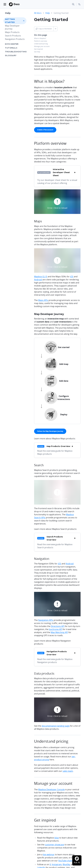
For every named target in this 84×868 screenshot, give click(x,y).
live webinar (49, 855)
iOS (72, 277)
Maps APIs (43, 300)
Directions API (58, 626)
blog (57, 838)
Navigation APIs (46, 620)
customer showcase (54, 845)
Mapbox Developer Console (51, 789)
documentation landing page (56, 726)
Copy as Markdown (44, 29)
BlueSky (66, 864)
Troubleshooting (15, 52)
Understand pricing (41, 44)
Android (38, 280)
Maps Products (12, 32)
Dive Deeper (12, 44)
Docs (17, 4)
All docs (38, 13)
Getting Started (10, 21)
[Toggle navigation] (5, 4)
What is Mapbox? (40, 38)
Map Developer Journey (12, 27)
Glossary (11, 55)
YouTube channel (66, 861)
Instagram (57, 864)
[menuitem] (79, 4)
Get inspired (38, 49)
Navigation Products (15, 39)
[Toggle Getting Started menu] (24, 21)
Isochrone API (56, 629)
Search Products (13, 36)
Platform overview (41, 41)
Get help (37, 52)
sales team (68, 771)
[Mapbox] (11, 4)
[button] (79, 4)
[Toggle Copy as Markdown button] (55, 29)
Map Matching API (59, 632)
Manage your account (42, 46)
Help (8, 13)
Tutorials (11, 48)
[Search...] (73, 4)
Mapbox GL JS (41, 277)
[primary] (45, 130)
